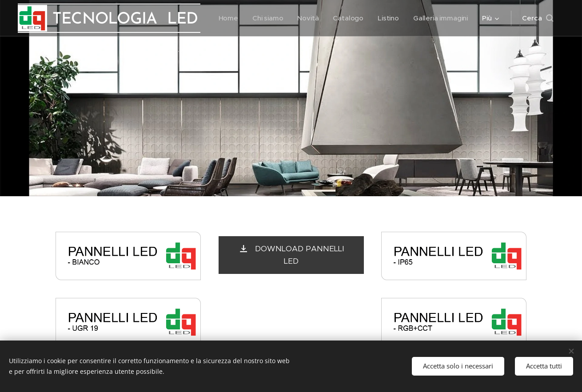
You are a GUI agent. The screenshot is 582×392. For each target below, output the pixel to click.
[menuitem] (227, 18)
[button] (538, 18)
